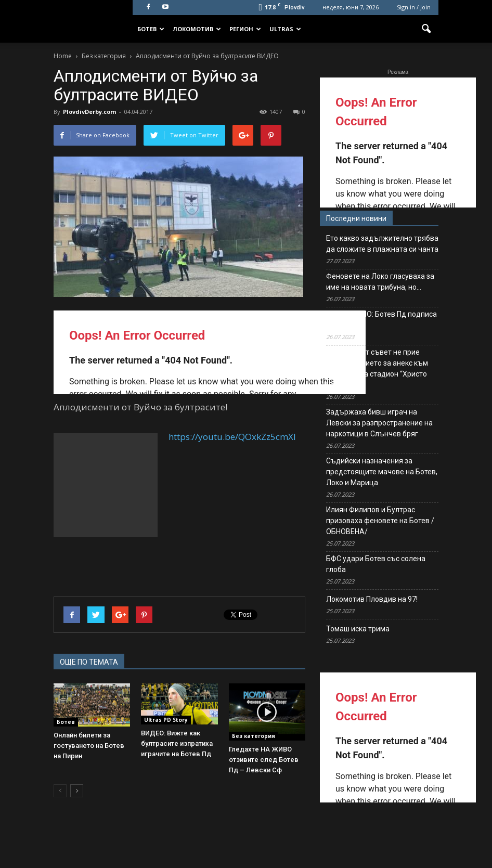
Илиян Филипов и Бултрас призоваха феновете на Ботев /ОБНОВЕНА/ (380, 521)
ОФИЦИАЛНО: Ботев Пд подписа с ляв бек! (381, 320)
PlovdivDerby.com (89, 112)
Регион (245, 29)
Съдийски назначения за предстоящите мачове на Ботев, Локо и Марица (382, 472)
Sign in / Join (414, 7)
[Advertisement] (106, 485)
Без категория (254, 736)
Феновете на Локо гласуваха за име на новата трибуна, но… (380, 282)
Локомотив (197, 29)
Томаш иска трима (358, 629)
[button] (426, 29)
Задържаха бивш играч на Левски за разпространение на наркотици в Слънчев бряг (379, 423)
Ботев (151, 29)
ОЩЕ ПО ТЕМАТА (89, 662)
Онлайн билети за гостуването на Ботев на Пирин (89, 746)
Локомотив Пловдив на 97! (372, 599)
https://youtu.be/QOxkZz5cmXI (232, 437)
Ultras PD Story (166, 720)
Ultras (285, 29)
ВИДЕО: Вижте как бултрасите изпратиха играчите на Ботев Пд (177, 743)
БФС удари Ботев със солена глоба (376, 564)
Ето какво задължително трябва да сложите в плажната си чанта (382, 244)
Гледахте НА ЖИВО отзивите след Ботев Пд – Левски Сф (264, 760)
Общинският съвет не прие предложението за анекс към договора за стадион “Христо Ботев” (377, 368)
